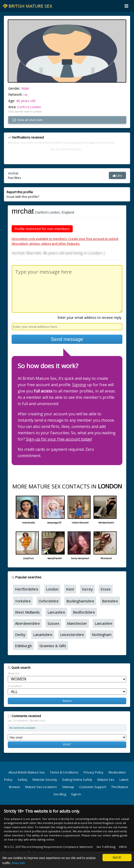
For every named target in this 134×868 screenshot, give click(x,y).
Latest (124, 780)
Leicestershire (72, 634)
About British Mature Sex (27, 772)
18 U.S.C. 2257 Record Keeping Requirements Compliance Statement (48, 847)
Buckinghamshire (80, 601)
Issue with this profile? (23, 194)
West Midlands (27, 612)
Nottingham (102, 634)
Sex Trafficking (106, 847)
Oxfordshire (49, 601)
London (36, 107)
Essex (106, 589)
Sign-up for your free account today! (59, 439)
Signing (79, 385)
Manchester (77, 623)
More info (18, 863)
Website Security (45, 780)
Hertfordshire (27, 589)
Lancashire (56, 612)
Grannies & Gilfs (53, 646)
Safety (23, 780)
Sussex (53, 623)
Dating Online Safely (77, 780)
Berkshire (110, 601)
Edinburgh (23, 646)
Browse (15, 787)
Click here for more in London (25, 112)
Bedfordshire (84, 612)
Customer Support (93, 787)
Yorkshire (23, 601)
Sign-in (76, 794)
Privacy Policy (94, 772)
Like (117, 175)
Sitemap (68, 787)
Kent (70, 589)
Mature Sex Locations (41, 787)
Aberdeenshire (27, 623)
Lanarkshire (43, 634)
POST (67, 744)
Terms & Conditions (64, 772)
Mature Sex (106, 780)
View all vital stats (28, 120)
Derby (20, 634)
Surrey (87, 589)
